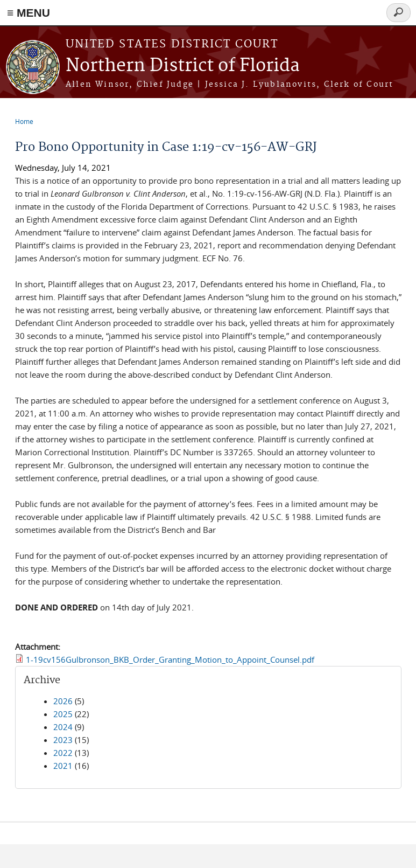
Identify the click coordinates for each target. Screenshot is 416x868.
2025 (63, 714)
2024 (63, 727)
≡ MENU (29, 13)
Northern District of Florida (183, 66)
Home (24, 121)
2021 (63, 766)
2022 (63, 753)
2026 (63, 701)
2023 (63, 740)
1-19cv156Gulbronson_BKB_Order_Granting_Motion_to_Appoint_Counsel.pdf (170, 659)
